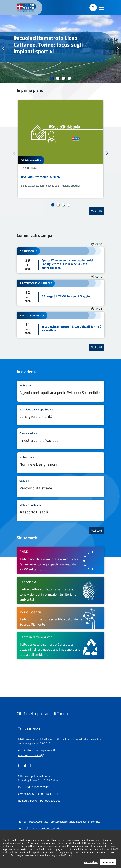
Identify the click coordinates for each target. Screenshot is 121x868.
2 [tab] (58, 78)
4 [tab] (70, 78)
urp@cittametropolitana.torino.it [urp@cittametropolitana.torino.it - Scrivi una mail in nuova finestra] (39, 828)
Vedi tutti (98, 211)
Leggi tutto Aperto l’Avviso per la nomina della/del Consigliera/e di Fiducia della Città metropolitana (61, 261)
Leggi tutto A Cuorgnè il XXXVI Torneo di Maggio (61, 293)
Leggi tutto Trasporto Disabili (61, 511)
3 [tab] (64, 78)
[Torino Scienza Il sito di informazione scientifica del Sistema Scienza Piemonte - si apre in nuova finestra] (61, 618)
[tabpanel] (60, 49)
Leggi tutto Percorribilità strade (61, 487)
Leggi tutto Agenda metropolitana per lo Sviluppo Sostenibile (61, 391)
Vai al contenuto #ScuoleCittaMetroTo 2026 (61, 149)
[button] (102, 8)
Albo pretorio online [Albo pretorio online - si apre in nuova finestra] (29, 755)
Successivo (117, 49)
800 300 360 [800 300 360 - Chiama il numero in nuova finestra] (51, 801)
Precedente (4, 49)
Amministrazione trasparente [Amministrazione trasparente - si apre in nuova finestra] (35, 750)
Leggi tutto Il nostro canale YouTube (61, 439)
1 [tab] (52, 78)
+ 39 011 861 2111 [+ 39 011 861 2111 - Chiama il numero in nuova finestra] (45, 794)
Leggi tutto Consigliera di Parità (61, 415)
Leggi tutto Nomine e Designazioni (61, 463)
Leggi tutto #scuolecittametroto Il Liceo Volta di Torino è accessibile (61, 325)
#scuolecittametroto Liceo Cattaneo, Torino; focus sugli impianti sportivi (48, 45)
